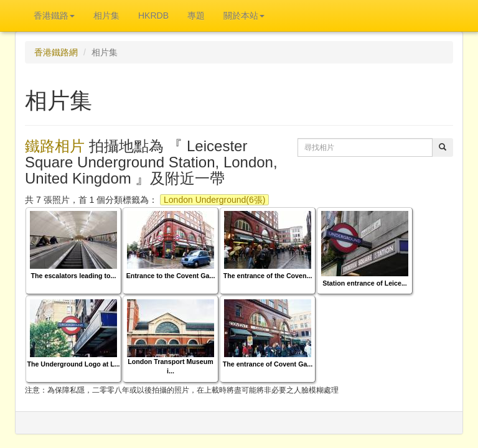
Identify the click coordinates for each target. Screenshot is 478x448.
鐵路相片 (55, 146)
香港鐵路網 (56, 52)
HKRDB (153, 16)
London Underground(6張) (214, 200)
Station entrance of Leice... (365, 283)
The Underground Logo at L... (73, 364)
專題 (196, 16)
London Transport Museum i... (170, 366)
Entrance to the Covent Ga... (171, 276)
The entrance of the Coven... (268, 276)
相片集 (106, 16)
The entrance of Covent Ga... (268, 364)
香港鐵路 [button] (54, 16)
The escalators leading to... (74, 276)
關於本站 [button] (244, 16)
